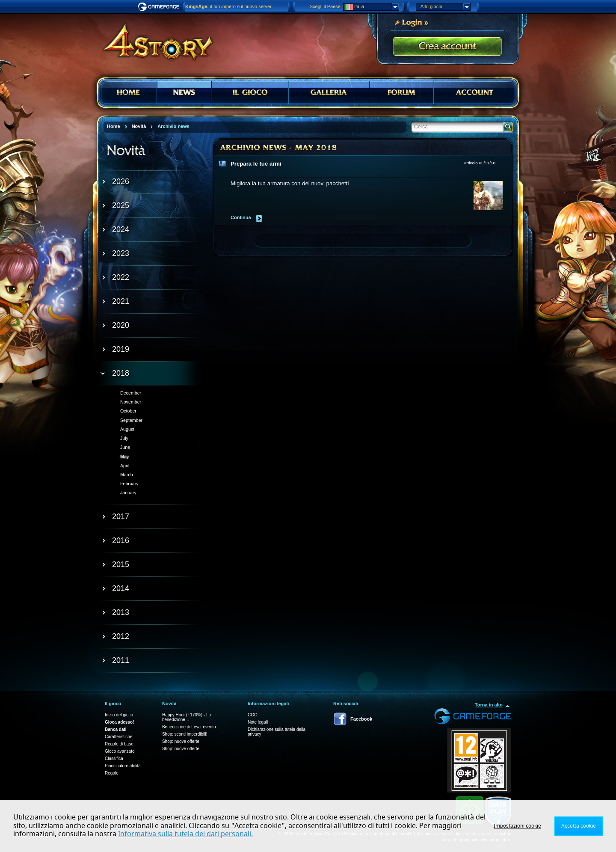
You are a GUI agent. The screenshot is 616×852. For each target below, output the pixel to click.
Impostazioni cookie (517, 826)
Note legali (258, 722)
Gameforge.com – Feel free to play (160, 7)
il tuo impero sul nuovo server (228, 6)
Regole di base (119, 744)
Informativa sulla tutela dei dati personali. (185, 834)
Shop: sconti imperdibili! (185, 734)
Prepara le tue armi (256, 164)
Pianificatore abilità (123, 766)
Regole (112, 773)
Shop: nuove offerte (181, 741)
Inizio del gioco (119, 715)
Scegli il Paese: (326, 6)
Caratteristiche (118, 737)
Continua (241, 217)
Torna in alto (489, 705)
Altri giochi (445, 7)
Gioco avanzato (120, 751)
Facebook (361, 719)
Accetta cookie (579, 826)
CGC (252, 715)
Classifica (114, 758)
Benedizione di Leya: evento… (191, 727)
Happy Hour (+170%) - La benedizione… (187, 717)
